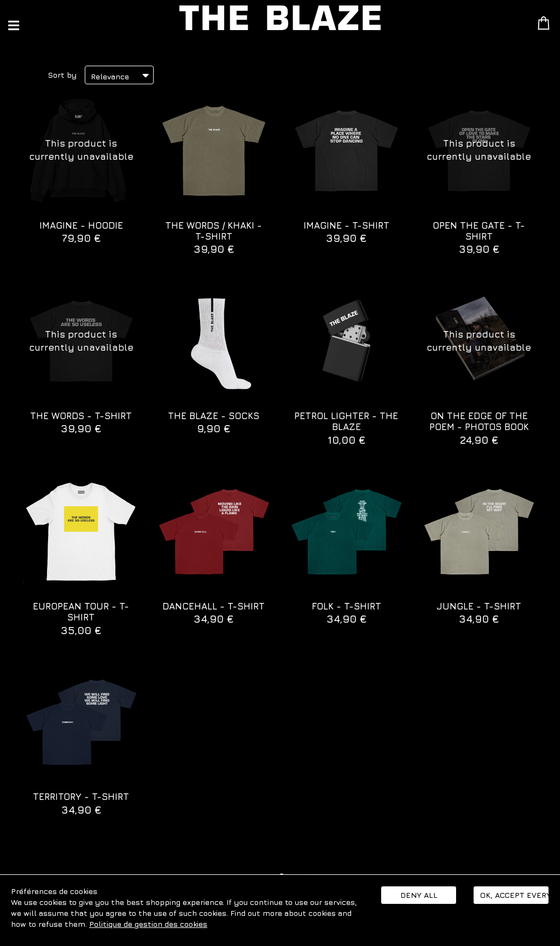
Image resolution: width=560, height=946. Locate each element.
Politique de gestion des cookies (148, 924)
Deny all (419, 895)
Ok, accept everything (515, 895)
